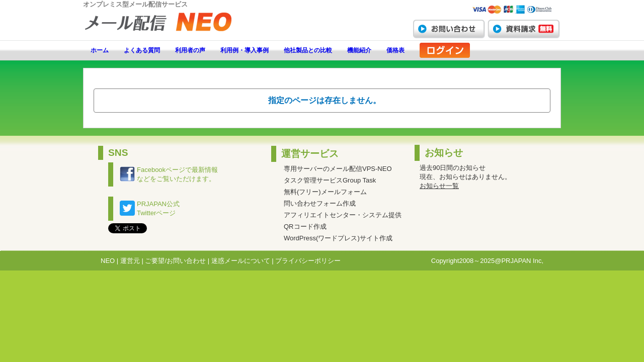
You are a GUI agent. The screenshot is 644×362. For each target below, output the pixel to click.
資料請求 (524, 29)
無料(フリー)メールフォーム (325, 192)
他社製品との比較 (308, 50)
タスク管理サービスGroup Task (330, 180)
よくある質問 (142, 50)
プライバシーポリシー (308, 261)
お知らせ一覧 (439, 186)
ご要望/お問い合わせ (175, 261)
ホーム (100, 50)
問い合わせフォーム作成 (320, 203)
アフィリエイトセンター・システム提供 (343, 215)
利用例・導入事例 (245, 50)
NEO (108, 261)
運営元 (130, 261)
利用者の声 (190, 50)
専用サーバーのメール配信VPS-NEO (338, 169)
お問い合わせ (449, 29)
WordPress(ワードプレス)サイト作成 (338, 238)
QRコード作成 (305, 227)
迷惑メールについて (241, 261)
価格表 (395, 50)
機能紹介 (359, 50)
